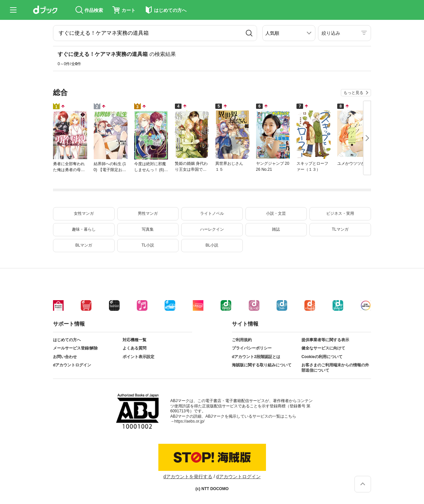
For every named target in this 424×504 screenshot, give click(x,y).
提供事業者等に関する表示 (325, 340)
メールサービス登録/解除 (75, 348)
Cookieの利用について (322, 357)
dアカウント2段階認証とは (256, 357)
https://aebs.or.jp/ (189, 421)
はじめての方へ (67, 340)
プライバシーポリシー (252, 348)
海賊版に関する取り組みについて (262, 365)
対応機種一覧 (134, 340)
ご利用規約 (242, 340)
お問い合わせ (65, 357)
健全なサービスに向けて (323, 348)
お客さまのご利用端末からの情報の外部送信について (335, 368)
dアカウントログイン (72, 365)
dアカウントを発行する (188, 477)
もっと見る (353, 93)
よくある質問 (134, 348)
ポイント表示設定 (138, 357)
